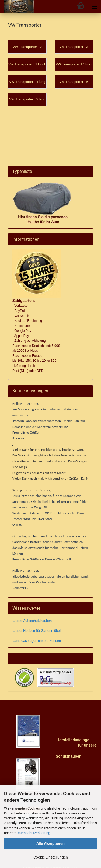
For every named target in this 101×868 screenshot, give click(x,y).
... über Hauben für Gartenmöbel (36, 623)
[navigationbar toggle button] (94, 7)
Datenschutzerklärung (33, 833)
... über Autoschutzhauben (32, 613)
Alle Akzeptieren (50, 843)
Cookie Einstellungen (51, 857)
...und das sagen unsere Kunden (37, 633)
